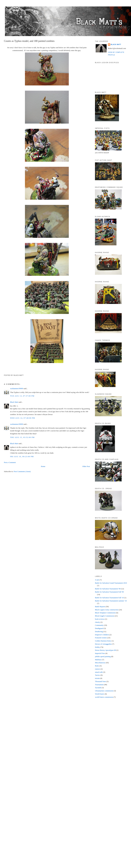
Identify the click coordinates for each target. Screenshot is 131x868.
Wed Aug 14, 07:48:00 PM (23, 418)
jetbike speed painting (103, 656)
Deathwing (99, 631)
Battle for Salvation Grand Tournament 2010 (111, 583)
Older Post (86, 466)
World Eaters (100, 694)
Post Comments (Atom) (22, 471)
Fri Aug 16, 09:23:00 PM (22, 456)
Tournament (99, 685)
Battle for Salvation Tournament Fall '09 (109, 592)
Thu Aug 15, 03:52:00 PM (22, 437)
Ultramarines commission (104, 691)
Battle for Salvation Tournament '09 (108, 589)
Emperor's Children (102, 635)
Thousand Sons (100, 681)
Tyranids (98, 688)
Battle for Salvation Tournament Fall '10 (109, 598)
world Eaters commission (104, 697)
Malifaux (98, 660)
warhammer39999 (17, 388)
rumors (97, 669)
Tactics (97, 675)
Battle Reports (100, 607)
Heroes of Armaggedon (103, 644)
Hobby (97, 647)
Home (43, 466)
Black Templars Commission (105, 613)
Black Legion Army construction (107, 610)
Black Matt (14, 402)
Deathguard (99, 628)
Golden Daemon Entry (103, 641)
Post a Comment (10, 462)
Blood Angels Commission (105, 616)
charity (97, 622)
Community (99, 625)
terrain (97, 678)
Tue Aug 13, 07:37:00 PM (22, 396)
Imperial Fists (100, 653)
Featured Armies (101, 638)
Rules (97, 666)
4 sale (97, 580)
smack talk (99, 672)
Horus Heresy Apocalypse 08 (105, 650)
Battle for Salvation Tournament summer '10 (111, 601)
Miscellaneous (100, 663)
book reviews (100, 619)
